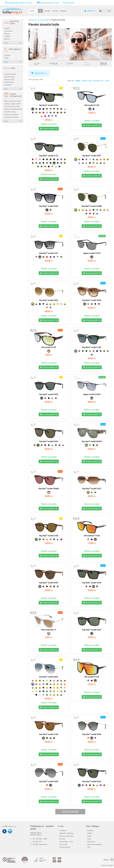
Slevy (88, 839)
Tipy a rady (63, 844)
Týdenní (7, 34)
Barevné (7, 39)
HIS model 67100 (92, 105)
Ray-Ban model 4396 (92, 583)
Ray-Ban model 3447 (92, 156)
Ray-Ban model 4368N (49, 489)
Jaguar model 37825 (92, 394)
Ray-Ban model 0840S (92, 441)
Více (13, 43)
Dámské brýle (9, 80)
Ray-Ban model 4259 (49, 394)
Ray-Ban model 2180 (49, 536)
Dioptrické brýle (10, 74)
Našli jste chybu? (107, 865)
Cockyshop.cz (33, 20)
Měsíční (7, 28)
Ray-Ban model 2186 (92, 347)
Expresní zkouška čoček (13, 109)
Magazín (63, 11)
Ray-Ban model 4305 (49, 583)
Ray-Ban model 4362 (92, 781)
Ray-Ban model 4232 (92, 630)
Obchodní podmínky (94, 844)
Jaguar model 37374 (92, 253)
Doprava (55, 11)
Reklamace (91, 842)
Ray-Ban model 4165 (49, 105)
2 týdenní (8, 36)
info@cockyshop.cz (40, 844)
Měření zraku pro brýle (12, 101)
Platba (89, 833)
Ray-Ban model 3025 (49, 677)
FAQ (88, 847)
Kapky (6, 58)
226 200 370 (36, 842)
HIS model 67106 (92, 677)
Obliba (78, 81)
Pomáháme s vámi (66, 842)
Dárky (89, 836)
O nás (61, 826)
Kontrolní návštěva (11, 114)
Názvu (107, 81)
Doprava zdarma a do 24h (49, 3)
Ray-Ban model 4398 (92, 300)
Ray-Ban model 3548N (92, 206)
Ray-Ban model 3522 (92, 489)
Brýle (13, 68)
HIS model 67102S (92, 536)
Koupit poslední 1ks (49, 129)
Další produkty (70, 812)
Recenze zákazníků (66, 836)
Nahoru (109, 860)
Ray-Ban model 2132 (49, 156)
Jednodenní (9, 31)
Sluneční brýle (9, 77)
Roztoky (7, 55)
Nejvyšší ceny (98, 81)
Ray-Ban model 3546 (92, 734)
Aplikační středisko (66, 833)
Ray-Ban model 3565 (49, 300)
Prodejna (62, 831)
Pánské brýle (9, 82)
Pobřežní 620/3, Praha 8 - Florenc (20, 3)
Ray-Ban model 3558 (49, 781)
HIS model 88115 (49, 630)
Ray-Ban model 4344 (49, 206)
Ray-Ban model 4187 (49, 253)
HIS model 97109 (49, 347)
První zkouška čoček (12, 106)
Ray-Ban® (8, 85)
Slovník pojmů (64, 847)
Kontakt (47, 11)
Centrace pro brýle (11, 117)
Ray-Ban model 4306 (49, 441)
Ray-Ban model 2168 (49, 734)
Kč (49, 120)
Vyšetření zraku (10, 112)
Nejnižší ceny (87, 81)
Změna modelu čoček (12, 104)
